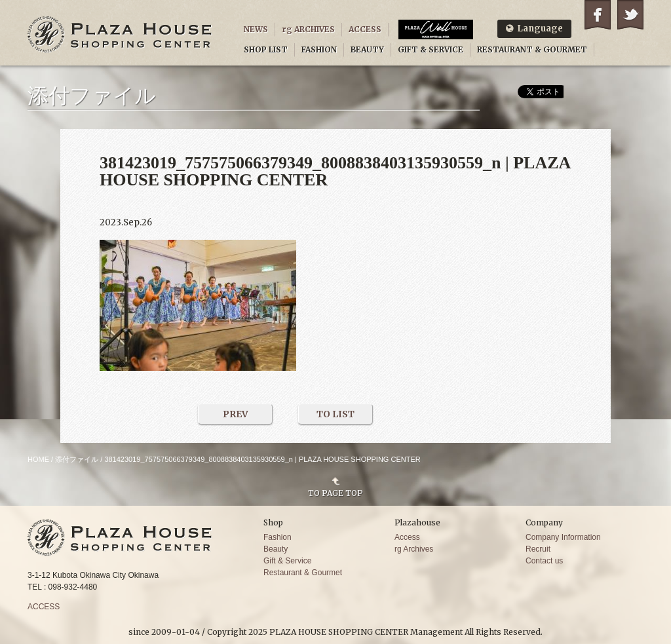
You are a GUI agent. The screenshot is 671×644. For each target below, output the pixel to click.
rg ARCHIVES (308, 29)
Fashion (278, 537)
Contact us (544, 561)
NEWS (256, 29)
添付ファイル (77, 459)
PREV (236, 414)
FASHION (319, 49)
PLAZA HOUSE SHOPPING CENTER (120, 34)
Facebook (598, 15)
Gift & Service (287, 561)
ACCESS (365, 29)
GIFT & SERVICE (431, 49)
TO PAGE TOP (335, 493)
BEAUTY (367, 49)
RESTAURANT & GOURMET (532, 49)
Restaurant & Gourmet (303, 573)
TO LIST (335, 414)
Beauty (276, 549)
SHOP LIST (266, 49)
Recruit (538, 549)
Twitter (630, 15)
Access (407, 537)
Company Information (563, 537)
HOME (38, 459)
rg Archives (414, 549)
